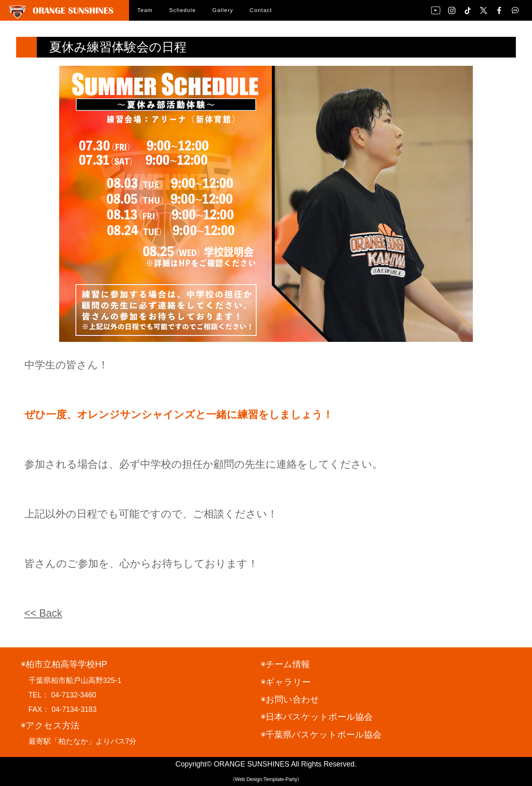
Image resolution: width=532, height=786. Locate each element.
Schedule (183, 10)
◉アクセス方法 (50, 725)
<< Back (43, 613)
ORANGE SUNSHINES (252, 764)
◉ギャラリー (286, 682)
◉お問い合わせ (290, 699)
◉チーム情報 (285, 664)
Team (145, 10)
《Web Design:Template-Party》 (266, 779)
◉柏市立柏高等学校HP (64, 664)
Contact (261, 10)
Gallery (223, 10)
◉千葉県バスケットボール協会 (321, 734)
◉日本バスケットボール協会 (317, 717)
